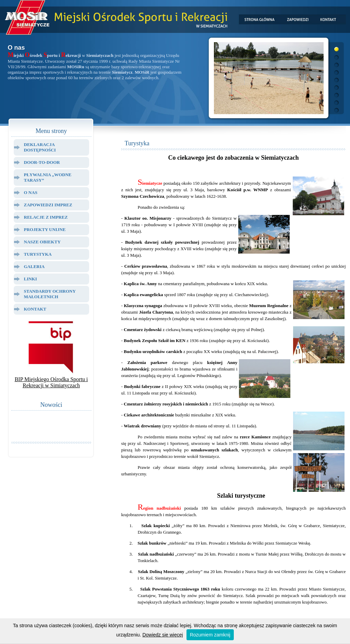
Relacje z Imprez (46, 217)
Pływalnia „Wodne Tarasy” (48, 177)
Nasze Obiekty (42, 242)
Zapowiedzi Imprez (48, 205)
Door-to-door (42, 162)
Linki (31, 279)
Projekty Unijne (45, 229)
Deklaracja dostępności (40, 147)
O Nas (31, 192)
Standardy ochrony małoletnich (50, 294)
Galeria (34, 266)
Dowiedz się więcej (162, 635)
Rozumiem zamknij (210, 635)
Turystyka (38, 254)
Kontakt (35, 309)
